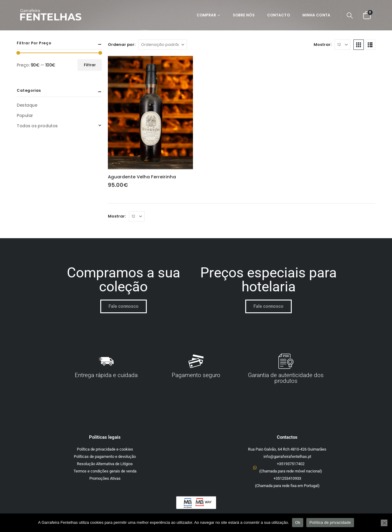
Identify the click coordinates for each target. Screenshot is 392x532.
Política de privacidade (330, 522)
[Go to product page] (150, 113)
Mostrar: (323, 45)
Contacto (279, 15)
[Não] (384, 523)
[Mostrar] (342, 45)
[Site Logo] (50, 15)
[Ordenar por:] (163, 45)
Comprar (206, 15)
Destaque (27, 105)
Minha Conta (316, 15)
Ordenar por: (122, 45)
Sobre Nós (244, 15)
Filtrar (90, 65)
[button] (350, 15)
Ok (298, 522)
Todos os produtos (37, 126)
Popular (25, 115)
